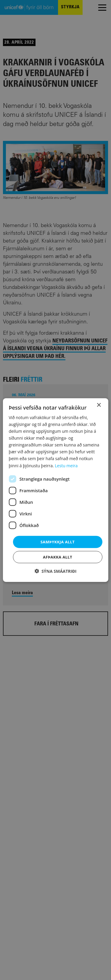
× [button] (99, 405)
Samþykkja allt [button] (58, 542)
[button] (56, 571)
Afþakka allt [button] (58, 557)
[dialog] (55, 490)
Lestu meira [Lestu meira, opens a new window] (66, 465)
